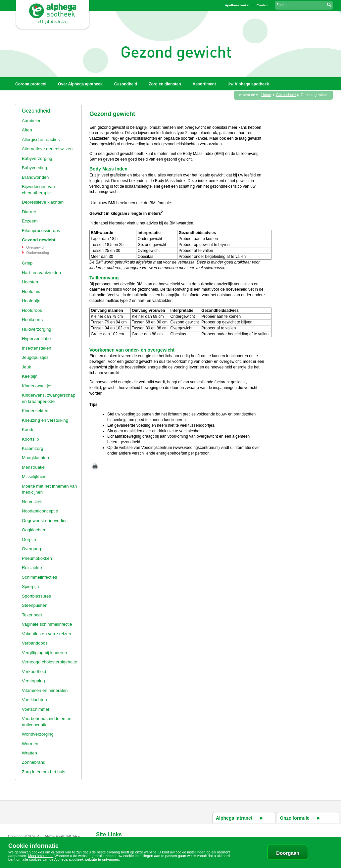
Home (266, 95)
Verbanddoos (35, 643)
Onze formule (294, 818)
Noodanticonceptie (40, 511)
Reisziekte (32, 568)
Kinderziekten (35, 411)
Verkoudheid (34, 672)
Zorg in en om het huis (44, 772)
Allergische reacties (41, 140)
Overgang (31, 549)
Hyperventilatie (36, 338)
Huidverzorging (37, 329)
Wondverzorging (38, 734)
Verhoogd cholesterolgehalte (49, 662)
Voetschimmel (35, 709)
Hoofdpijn (31, 301)
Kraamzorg (33, 448)
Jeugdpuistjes (35, 357)
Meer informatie (41, 856)
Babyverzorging (37, 158)
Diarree (29, 212)
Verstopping (33, 681)
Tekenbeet (32, 615)
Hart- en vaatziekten (41, 273)
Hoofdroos (32, 310)
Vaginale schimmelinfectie (47, 624)
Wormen (30, 744)
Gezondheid (36, 111)
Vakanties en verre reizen (47, 634)
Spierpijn (30, 586)
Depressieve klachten (43, 202)
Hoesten (30, 282)
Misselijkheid (34, 477)
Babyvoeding (34, 168)
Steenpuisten (35, 605)
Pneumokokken (37, 558)
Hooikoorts (32, 320)
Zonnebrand (34, 762)
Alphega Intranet (234, 818)
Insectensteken (37, 348)
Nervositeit (32, 502)
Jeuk (26, 367)
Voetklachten (34, 700)
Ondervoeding (38, 253)
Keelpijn (30, 376)
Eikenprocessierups (41, 231)
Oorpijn (29, 539)
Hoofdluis (31, 291)
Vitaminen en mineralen (45, 690)
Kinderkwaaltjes (37, 386)
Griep (27, 263)
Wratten (29, 753)
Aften (27, 130)
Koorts (28, 430)
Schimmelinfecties (39, 577)
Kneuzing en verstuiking (45, 420)
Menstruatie (33, 467)
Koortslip (30, 439)
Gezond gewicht (39, 240)
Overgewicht (36, 247)
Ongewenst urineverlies (45, 521)
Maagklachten (35, 458)
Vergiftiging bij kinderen (44, 653)
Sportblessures (36, 596)
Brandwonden (35, 177)
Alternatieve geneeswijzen (47, 149)
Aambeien (32, 121)
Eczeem (30, 221)
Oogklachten (34, 530)
